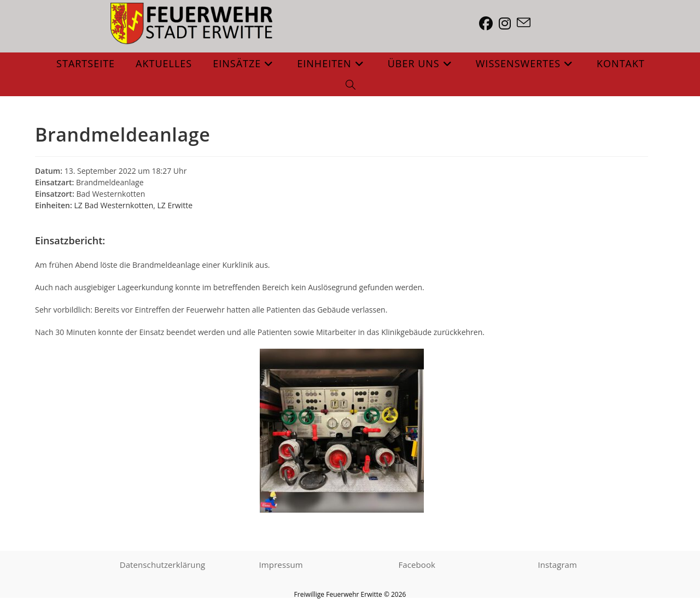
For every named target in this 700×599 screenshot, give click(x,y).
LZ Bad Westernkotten (113, 205)
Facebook (417, 566)
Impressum (281, 566)
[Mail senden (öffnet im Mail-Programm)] (527, 23)
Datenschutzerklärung (163, 566)
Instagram (557, 566)
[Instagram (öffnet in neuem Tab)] (508, 24)
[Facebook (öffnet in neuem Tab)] (489, 24)
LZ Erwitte (175, 205)
